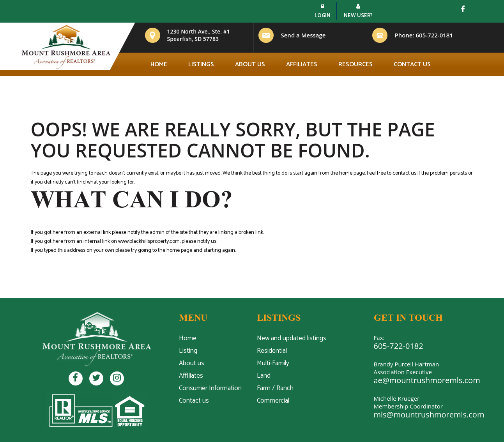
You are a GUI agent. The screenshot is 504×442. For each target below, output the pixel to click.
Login (323, 12)
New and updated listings (292, 338)
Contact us (412, 65)
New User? (358, 12)
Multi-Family (273, 363)
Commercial (273, 401)
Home (159, 65)
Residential (272, 351)
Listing (188, 351)
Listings (201, 65)
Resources (355, 65)
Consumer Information (210, 388)
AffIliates (191, 376)
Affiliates (302, 65)
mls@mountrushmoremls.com (429, 415)
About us (250, 65)
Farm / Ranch (275, 388)
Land (264, 376)
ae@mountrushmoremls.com (427, 380)
